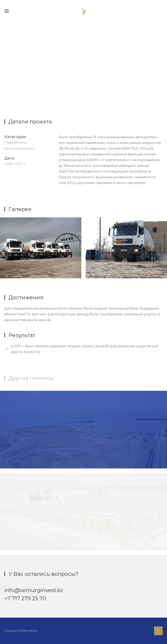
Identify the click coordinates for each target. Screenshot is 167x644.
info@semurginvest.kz (34, 590)
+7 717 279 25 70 (25, 598)
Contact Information (21, 631)
